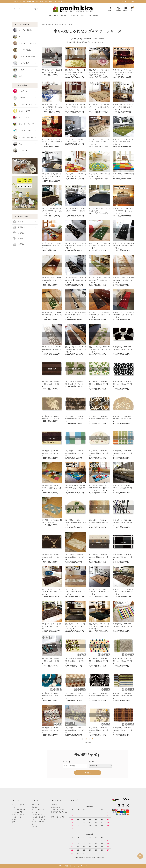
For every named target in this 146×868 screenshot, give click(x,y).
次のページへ (103, 42)
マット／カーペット (24, 43)
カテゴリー (52, 16)
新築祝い (19, 227)
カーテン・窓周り (23, 30)
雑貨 (18, 76)
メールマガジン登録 (58, 810)
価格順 (95, 39)
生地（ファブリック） (24, 57)
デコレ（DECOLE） (24, 104)
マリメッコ (20, 91)
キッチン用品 (21, 63)
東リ (18, 144)
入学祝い (19, 244)
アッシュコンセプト (24, 131)
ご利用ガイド (56, 805)
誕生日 (18, 238)
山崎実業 (19, 98)
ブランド (63, 16)
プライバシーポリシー (59, 817)
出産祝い (19, 233)
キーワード (67, 762)
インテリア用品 (22, 50)
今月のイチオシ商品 (78, 16)
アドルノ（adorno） (24, 137)
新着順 (102, 39)
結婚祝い (19, 222)
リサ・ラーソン (22, 117)
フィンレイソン (22, 111)
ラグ (18, 37)
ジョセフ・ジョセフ (24, 124)
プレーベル (20, 150)
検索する (88, 773)
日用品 (19, 70)
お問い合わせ (93, 16)
